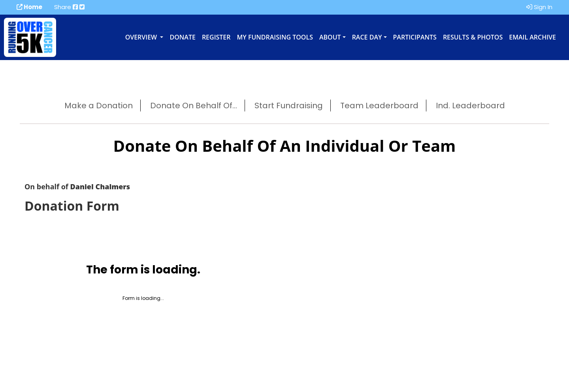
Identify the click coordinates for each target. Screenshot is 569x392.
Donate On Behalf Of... (194, 106)
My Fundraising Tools (275, 37)
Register (216, 37)
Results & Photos (473, 37)
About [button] (330, 37)
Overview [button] (142, 37)
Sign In (539, 7)
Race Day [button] (367, 37)
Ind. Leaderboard (470, 106)
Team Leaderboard (379, 106)
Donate (182, 37)
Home (29, 7)
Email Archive (532, 37)
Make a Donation (99, 106)
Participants (415, 37)
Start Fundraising (289, 106)
